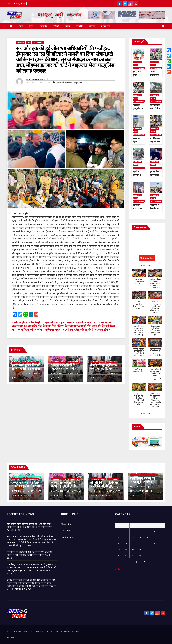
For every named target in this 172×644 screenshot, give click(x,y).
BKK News (40, 632)
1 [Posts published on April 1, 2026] (133, 531)
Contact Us (67, 537)
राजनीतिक (69, 83)
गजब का (92, 26)
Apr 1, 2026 (98, 491)
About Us (66, 524)
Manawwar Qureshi (38, 79)
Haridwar (21, 42)
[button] (163, 26)
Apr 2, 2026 (19, 491)
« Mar (118, 569)
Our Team (66, 531)
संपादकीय (79, 26)
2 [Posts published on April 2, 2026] (140, 531)
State (29, 42)
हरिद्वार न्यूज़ (78, 83)
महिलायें (56, 26)
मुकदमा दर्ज (60, 83)
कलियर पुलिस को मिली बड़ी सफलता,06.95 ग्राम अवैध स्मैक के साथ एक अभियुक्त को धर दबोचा (28, 326)
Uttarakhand (38, 42)
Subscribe (147, 258)
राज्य (32, 26)
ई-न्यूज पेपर (106, 26)
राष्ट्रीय (21, 26)
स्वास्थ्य (67, 26)
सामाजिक (44, 26)
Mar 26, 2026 (139, 487)
